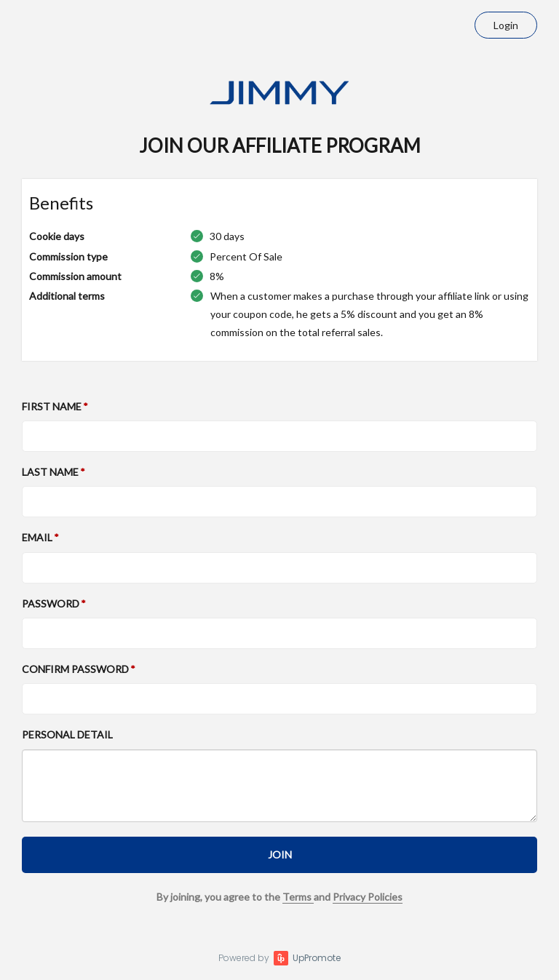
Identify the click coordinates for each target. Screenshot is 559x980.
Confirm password (75, 669)
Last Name (50, 472)
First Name (52, 406)
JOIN (280, 854)
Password (51, 603)
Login (506, 25)
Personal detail (67, 734)
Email (37, 537)
